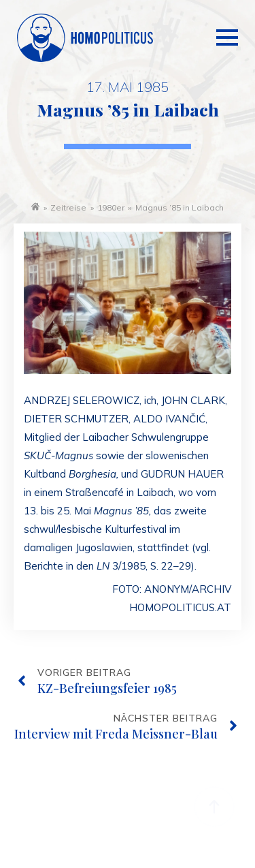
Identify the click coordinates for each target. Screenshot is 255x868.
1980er (111, 207)
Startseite (35, 206)
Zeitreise (68, 207)
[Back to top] (214, 807)
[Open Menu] (227, 25)
